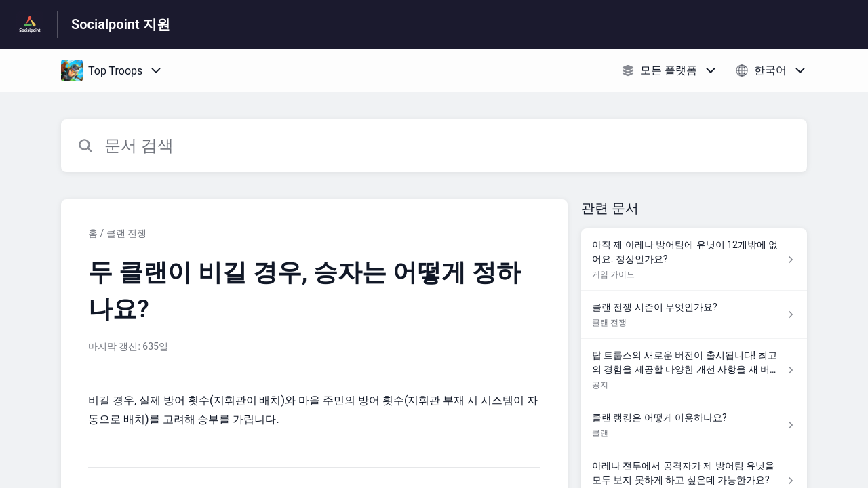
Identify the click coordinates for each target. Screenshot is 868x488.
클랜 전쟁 (126, 233)
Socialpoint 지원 (121, 24)
